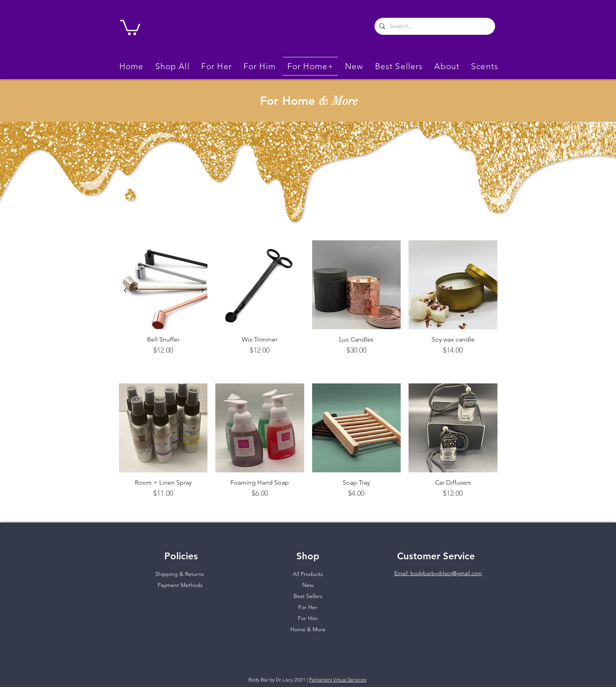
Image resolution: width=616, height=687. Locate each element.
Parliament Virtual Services (338, 680)
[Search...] (434, 26)
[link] (130, 27)
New (308, 585)
